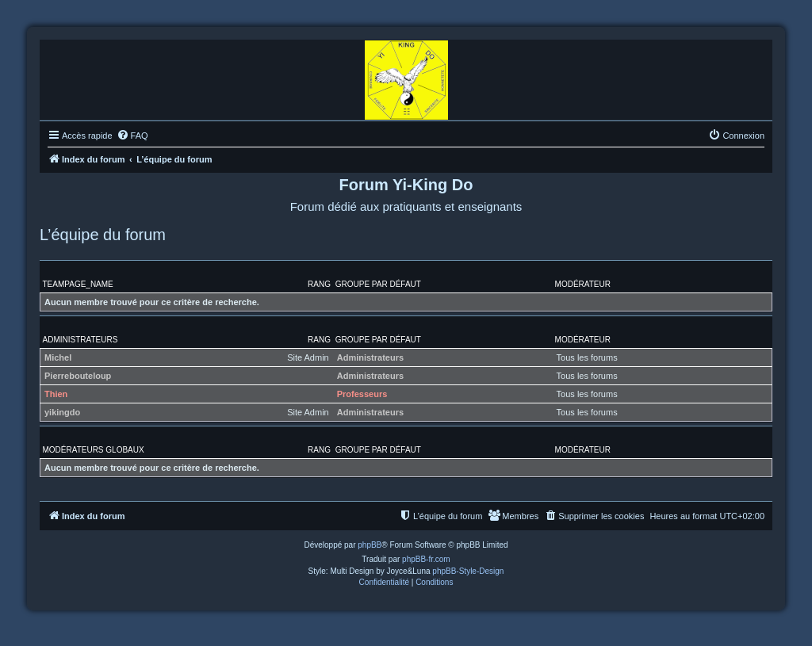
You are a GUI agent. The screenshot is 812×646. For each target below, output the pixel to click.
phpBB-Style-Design (468, 571)
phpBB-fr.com (426, 559)
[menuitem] (132, 136)
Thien (56, 394)
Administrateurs (80, 340)
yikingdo (62, 412)
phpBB (370, 545)
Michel (58, 357)
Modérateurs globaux (94, 450)
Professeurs (362, 394)
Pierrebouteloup (78, 376)
